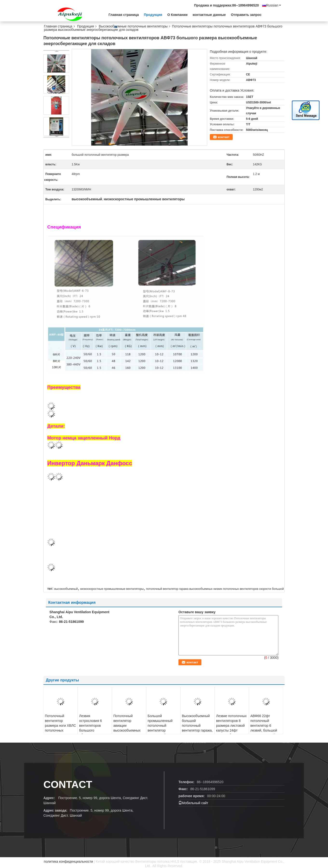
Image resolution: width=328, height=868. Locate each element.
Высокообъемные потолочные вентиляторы (133, 26)
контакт (224, 137)
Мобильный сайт (193, 803)
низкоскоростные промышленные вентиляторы (112, 589)
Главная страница (124, 15)
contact (68, 784)
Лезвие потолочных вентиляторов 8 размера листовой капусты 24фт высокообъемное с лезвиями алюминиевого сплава (231, 733)
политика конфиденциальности (68, 861)
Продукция (153, 15)
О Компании (178, 15)
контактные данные (209, 15)
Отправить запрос (246, 15)
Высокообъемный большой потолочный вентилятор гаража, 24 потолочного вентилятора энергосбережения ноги (197, 733)
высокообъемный (66, 589)
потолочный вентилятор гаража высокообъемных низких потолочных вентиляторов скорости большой (215, 589)
